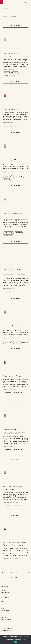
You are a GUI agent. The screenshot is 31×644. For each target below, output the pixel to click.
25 (25, 572)
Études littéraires (18, 176)
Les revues (17, 26)
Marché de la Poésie (6, 611)
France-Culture (6, 606)
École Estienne (5, 613)
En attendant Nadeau (7, 620)
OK (16, 642)
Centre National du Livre (8, 628)
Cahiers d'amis (8, 176)
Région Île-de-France (7, 631)
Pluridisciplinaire (8, 236)
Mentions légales (6, 597)
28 (16, 577)
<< (8, 572)
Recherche (15, 73)
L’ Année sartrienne (10, 430)
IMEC (3, 608)
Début (3, 572)
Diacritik (4, 617)
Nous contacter (6, 593)
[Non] (29, 639)
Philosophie (7, 73)
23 (16, 572)
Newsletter (4, 595)
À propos (4, 590)
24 (20, 572)
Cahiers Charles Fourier (11, 326)
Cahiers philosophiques (11, 109)
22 (12, 572)
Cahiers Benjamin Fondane (12, 376)
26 (29, 572)
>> (20, 577)
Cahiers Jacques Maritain (12, 160)
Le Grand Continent (6, 615)
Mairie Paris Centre (6, 633)
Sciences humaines (9, 76)
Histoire (16, 342)
